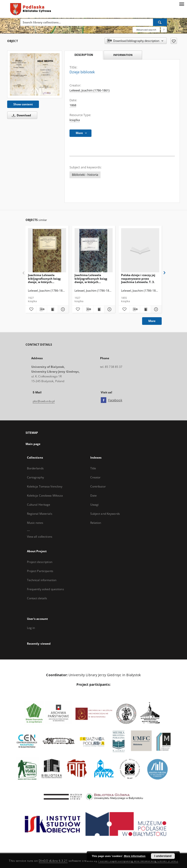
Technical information (42, 580)
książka (75, 120)
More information (135, 856)
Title (93, 468)
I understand (163, 856)
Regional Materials (40, 514)
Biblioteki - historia (85, 175)
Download (21, 115)
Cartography (35, 477)
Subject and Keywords (105, 514)
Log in (31, 628)
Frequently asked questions (45, 589)
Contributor (98, 486)
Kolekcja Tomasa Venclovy (45, 486)
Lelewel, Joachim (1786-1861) (90, 90)
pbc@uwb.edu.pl (44, 401)
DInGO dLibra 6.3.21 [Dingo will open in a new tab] (53, 861)
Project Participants (40, 571)
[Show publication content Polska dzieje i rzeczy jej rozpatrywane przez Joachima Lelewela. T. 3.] (145, 309)
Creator (96, 477)
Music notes (35, 523)
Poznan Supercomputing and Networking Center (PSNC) (138, 861)
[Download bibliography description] (42, 309)
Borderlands (35, 468)
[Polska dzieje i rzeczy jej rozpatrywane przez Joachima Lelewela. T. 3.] (140, 250)
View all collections (40, 537)
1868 (73, 105)
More (152, 321)
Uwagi (95, 505)
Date (93, 496)
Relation (96, 523)
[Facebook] (104, 400)
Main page (33, 444)
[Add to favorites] (174, 41)
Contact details (37, 598)
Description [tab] (84, 55)
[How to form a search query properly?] (164, 30)
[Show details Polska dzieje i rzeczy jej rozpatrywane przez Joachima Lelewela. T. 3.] (155, 309)
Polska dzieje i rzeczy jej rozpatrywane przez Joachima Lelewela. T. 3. (138, 278)
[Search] (160, 22)
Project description (40, 562)
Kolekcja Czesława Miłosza (45, 496)
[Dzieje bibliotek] (35, 74)
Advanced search (146, 30)
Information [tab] (123, 55)
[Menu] (182, 4)
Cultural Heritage (39, 505)
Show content (23, 104)
